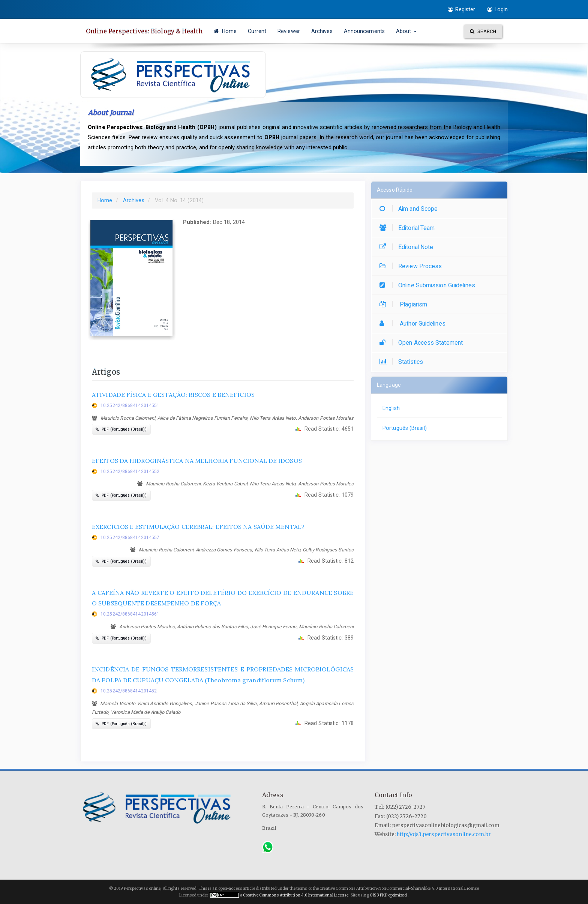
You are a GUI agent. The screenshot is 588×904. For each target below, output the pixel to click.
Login (497, 9)
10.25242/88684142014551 (130, 405)
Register (461, 9)
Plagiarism (405, 304)
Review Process (412, 266)
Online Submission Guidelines (429, 285)
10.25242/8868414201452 (129, 691)
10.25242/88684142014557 (130, 538)
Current (257, 31)
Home (225, 31)
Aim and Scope (410, 209)
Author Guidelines (414, 324)
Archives (322, 31)
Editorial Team (409, 228)
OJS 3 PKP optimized (388, 895)
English (391, 408)
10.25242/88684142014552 (130, 472)
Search (483, 31)
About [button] (406, 31)
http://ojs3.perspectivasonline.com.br (444, 834)
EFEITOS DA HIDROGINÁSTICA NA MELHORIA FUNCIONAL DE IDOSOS (197, 461)
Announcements (364, 31)
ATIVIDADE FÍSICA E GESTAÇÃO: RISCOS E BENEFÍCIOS (173, 395)
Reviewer (289, 31)
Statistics (403, 362)
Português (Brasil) (405, 428)
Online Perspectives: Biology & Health (144, 31)
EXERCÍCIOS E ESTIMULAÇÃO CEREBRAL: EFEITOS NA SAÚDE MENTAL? (198, 527)
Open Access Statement (423, 343)
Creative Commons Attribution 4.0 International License (296, 895)
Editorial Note (408, 247)
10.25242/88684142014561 (130, 614)
